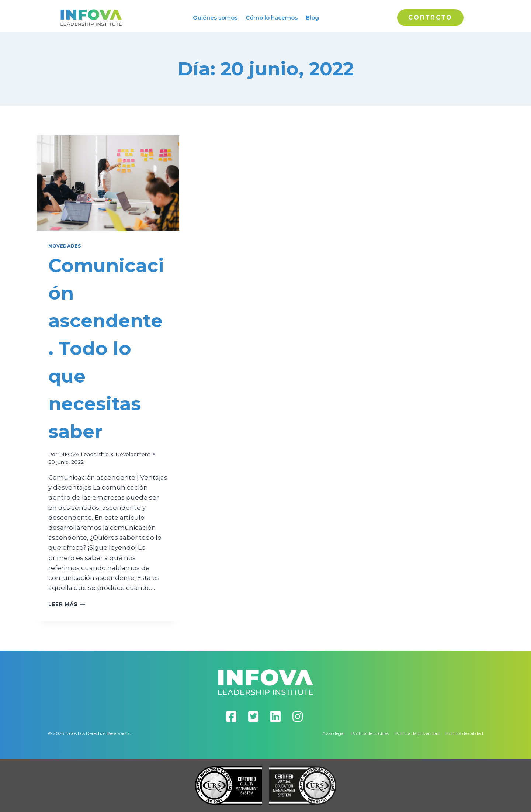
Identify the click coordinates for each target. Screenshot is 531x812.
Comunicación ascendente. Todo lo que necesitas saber (106, 348)
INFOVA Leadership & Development (104, 454)
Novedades (65, 246)
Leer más (67, 604)
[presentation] (108, 183)
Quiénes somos (215, 18)
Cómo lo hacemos (272, 18)
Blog (312, 18)
